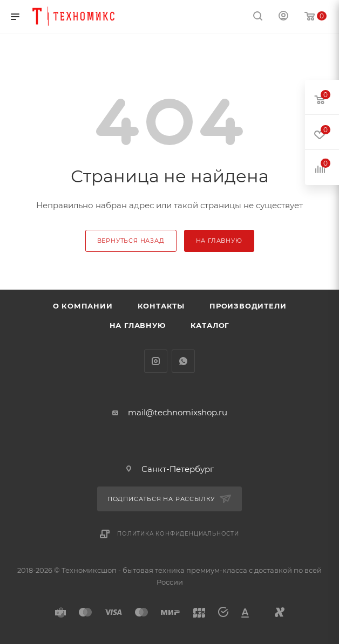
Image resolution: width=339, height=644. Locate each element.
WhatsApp (183, 361)
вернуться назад (131, 241)
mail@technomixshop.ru (178, 412)
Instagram (156, 361)
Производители (248, 306)
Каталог (210, 325)
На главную (138, 325)
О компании (83, 306)
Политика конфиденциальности (178, 534)
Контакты (161, 306)
